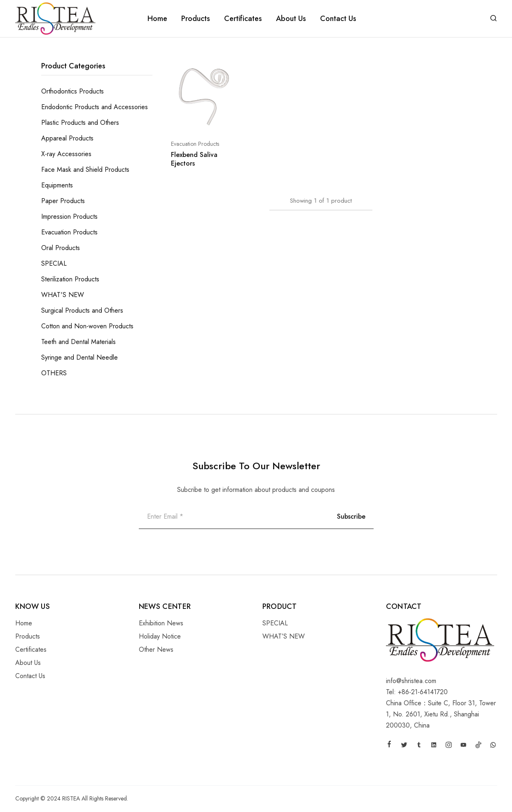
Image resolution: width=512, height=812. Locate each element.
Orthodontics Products (72, 91)
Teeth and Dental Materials (78, 342)
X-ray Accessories (66, 154)
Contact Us (338, 19)
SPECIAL (54, 263)
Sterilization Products (70, 279)
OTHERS (54, 373)
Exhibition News (161, 623)
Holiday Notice (160, 636)
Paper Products (63, 201)
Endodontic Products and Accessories (95, 107)
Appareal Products (67, 138)
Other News (156, 649)
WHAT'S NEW (63, 295)
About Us (291, 19)
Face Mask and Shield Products (85, 170)
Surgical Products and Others (82, 310)
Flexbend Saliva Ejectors (194, 159)
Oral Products (61, 248)
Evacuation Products (195, 144)
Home (157, 19)
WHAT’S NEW (284, 636)
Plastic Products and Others (80, 123)
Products (196, 19)
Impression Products (69, 216)
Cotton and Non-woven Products (87, 326)
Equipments (57, 185)
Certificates (243, 19)
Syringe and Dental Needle (79, 357)
